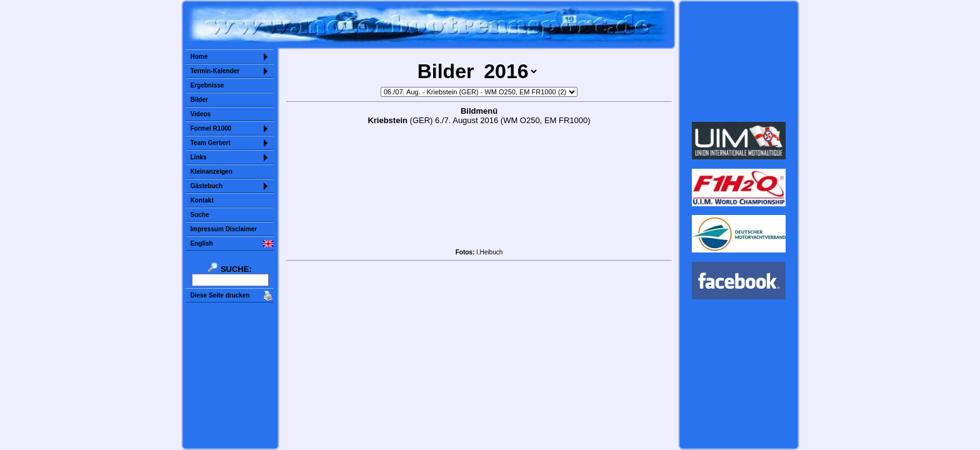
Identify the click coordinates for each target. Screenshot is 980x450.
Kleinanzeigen (212, 172)
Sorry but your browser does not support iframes (738, 61)
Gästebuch (207, 186)
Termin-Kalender (215, 71)
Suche (200, 215)
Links (199, 157)
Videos (201, 114)
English (202, 243)
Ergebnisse (207, 85)
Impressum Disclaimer (224, 229)
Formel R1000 (211, 128)
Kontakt (202, 200)
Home (199, 57)
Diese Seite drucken (220, 295)
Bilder (199, 100)
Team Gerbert (211, 143)
